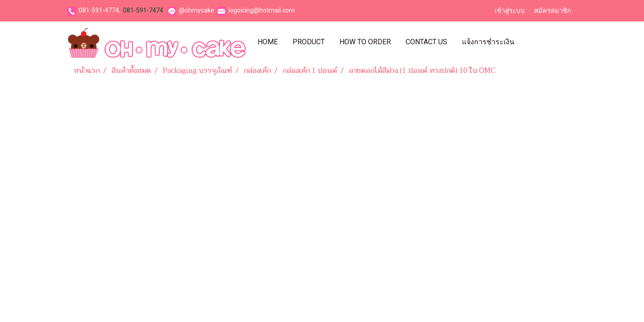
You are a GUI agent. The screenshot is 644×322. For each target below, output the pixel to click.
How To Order (365, 42)
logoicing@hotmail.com (262, 10)
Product (309, 42)
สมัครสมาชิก (553, 11)
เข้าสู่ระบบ (510, 11)
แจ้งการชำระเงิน (488, 42)
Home (268, 42)
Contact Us (426, 42)
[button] (530, 42)
